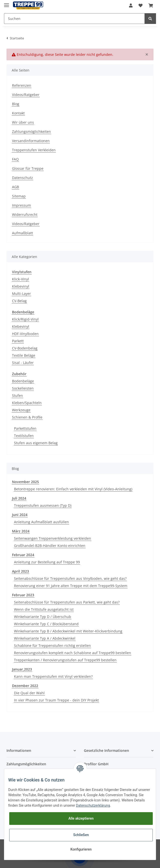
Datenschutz (22, 178)
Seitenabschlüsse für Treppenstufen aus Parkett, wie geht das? (67, 602)
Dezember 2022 (25, 686)
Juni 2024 (20, 515)
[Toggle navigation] (6, 3)
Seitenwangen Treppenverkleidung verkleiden (53, 538)
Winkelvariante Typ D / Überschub (43, 617)
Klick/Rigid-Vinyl (25, 319)
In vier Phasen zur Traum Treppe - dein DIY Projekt (56, 700)
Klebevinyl (21, 286)
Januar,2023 (22, 669)
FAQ (15, 159)
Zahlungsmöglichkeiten (31, 131)
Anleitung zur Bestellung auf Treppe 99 (47, 562)
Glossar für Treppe (28, 168)
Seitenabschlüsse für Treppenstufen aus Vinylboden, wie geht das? (70, 578)
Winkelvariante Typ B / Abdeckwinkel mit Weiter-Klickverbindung (68, 631)
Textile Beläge (24, 355)
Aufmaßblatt (22, 233)
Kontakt (18, 113)
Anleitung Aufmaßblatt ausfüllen (41, 522)
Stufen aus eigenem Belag (36, 443)
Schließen (81, 835)
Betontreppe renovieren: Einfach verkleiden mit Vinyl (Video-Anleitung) (73, 489)
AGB (15, 187)
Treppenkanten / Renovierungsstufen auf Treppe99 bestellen (65, 660)
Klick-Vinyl (20, 279)
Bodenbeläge (23, 381)
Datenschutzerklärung (93, 805)
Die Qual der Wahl (29, 693)
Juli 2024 (19, 498)
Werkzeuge (21, 410)
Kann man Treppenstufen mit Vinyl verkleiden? (53, 676)
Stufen (17, 395)
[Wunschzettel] (141, 5)
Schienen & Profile (27, 417)
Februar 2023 (23, 595)
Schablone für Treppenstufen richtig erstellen (52, 646)
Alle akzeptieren (81, 818)
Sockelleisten (23, 388)
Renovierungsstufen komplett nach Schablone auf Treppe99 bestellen (73, 653)
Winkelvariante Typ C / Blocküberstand (46, 624)
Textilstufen (24, 436)
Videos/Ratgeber (26, 95)
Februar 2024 (23, 555)
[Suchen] (74, 19)
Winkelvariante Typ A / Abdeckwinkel (45, 638)
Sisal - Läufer (23, 363)
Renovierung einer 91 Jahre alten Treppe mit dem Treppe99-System (71, 586)
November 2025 (25, 482)
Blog (16, 104)
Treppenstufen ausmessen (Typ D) (43, 505)
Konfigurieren (81, 849)
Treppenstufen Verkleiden (34, 150)
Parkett (18, 341)
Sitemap (19, 196)
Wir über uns (23, 122)
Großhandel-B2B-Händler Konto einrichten (50, 546)
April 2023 (20, 571)
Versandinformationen (31, 141)
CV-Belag (19, 301)
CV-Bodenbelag (25, 348)
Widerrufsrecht (25, 215)
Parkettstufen (25, 428)
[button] (131, 5)
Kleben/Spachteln (27, 403)
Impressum (21, 205)
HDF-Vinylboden (25, 334)
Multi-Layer (21, 294)
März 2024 (21, 531)
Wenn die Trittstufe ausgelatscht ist (44, 609)
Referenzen (22, 85)
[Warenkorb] (151, 5)
